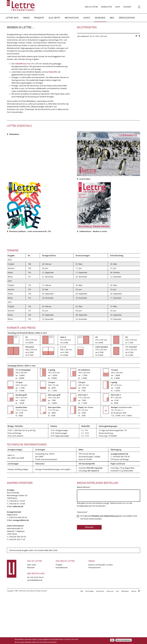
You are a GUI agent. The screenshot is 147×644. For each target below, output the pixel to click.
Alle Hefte (54, 18)
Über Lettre (32, 615)
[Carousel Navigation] (138, 121)
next (140, 122)
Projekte (39, 18)
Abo (112, 18)
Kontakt (127, 7)
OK (112, 640)
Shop (118, 7)
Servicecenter (127, 18)
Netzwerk (31, 618)
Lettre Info (12, 18)
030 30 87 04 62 (37, 628)
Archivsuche (72, 18)
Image (26, 18)
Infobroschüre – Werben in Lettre (93, 282)
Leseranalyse (85, 189)
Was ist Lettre (91, 7)
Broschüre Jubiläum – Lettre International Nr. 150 (30, 282)
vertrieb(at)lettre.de (35, 630)
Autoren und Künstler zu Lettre (101, 615)
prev (136, 122)
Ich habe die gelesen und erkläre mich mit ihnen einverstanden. (109, 570)
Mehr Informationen (124, 640)
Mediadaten (14, 189)
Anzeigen (100, 18)
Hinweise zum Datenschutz (103, 568)
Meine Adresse (83, 538)
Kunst (87, 18)
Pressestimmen (95, 618)
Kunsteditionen (62, 618)
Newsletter (107, 7)
